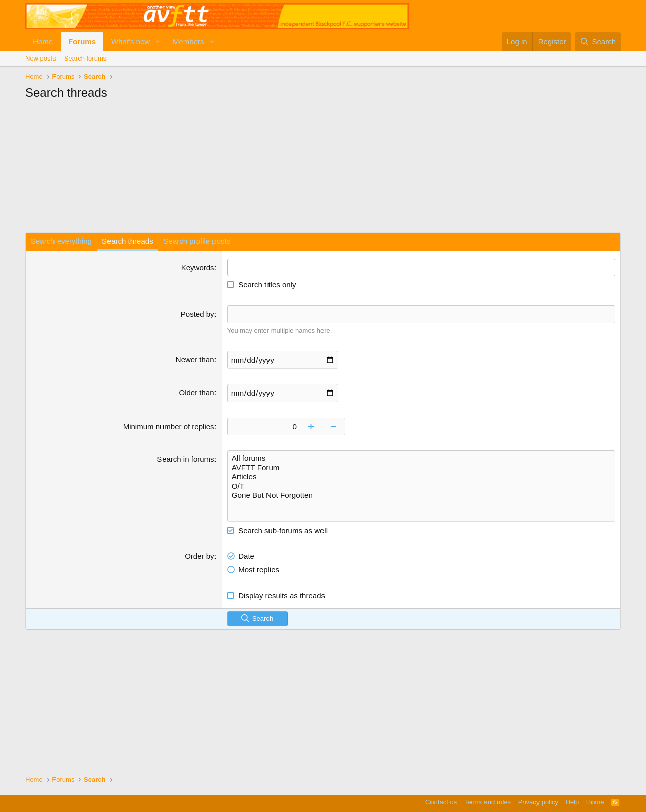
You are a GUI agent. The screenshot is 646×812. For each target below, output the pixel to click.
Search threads (128, 241)
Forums (82, 42)
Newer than (195, 359)
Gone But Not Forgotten (421, 494)
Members (189, 42)
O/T (421, 485)
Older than (197, 392)
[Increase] (314, 425)
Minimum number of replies (169, 425)
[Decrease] (337, 425)
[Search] (598, 42)
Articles (421, 476)
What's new (130, 42)
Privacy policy (538, 802)
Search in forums (185, 458)
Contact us (441, 802)
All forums (421, 457)
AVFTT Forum (421, 467)
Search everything (61, 241)
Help (573, 802)
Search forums (86, 58)
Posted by (198, 314)
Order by (199, 554)
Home (43, 42)
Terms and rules (488, 802)
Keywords (198, 268)
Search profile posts (197, 241)
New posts (41, 58)
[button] (158, 42)
